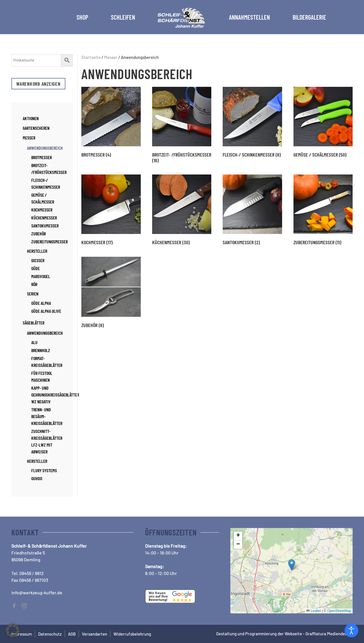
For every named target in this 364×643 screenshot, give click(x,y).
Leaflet (314, 611)
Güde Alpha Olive (46, 311)
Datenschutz (50, 634)
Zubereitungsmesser (49, 242)
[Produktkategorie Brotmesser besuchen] (111, 122)
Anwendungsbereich (45, 148)
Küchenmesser (44, 218)
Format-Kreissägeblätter (47, 362)
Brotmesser (42, 157)
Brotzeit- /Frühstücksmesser (49, 169)
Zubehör (39, 234)
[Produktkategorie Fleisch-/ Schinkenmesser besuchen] (252, 122)
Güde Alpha (41, 303)
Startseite (91, 57)
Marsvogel (41, 276)
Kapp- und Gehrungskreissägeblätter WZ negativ (55, 395)
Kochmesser (42, 210)
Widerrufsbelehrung (132, 634)
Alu (34, 342)
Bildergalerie (309, 17)
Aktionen (31, 118)
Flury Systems (44, 470)
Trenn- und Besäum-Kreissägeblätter (47, 416)
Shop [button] (82, 17)
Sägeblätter (34, 323)
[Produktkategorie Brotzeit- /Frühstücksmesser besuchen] (182, 125)
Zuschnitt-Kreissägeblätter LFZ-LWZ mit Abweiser (47, 441)
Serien (33, 294)
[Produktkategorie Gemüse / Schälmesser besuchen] (323, 122)
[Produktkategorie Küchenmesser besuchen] (182, 210)
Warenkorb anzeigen (38, 84)
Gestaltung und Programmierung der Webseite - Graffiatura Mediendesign (284, 634)
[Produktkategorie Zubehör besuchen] (111, 292)
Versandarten (95, 634)
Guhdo (37, 478)
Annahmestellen (249, 17)
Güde (36, 268)
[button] (292, 565)
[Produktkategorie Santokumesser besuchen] (252, 210)
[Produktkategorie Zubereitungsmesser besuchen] (323, 210)
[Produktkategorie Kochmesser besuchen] (111, 210)
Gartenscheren (36, 128)
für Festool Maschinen (42, 376)
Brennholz (41, 350)
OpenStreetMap (339, 611)
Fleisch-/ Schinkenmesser (46, 183)
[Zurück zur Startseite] (182, 17)
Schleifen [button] (123, 17)
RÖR (34, 284)
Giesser (38, 260)
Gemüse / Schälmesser (43, 198)
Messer (111, 57)
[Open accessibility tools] (351, 630)
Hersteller (37, 251)
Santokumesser (45, 226)
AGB (72, 634)
